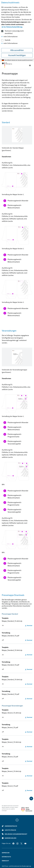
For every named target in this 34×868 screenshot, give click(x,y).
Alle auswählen (17, 50)
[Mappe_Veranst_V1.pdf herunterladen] (29, 732)
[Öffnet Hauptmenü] (30, 65)
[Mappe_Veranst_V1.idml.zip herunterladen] (29, 717)
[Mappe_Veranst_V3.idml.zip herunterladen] (29, 776)
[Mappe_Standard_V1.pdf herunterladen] (29, 640)
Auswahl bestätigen (17, 55)
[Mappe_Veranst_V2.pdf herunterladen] (29, 761)
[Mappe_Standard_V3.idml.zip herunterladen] (29, 684)
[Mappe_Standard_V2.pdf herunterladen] (29, 669)
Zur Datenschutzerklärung (13, 27)
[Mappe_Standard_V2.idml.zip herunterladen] (29, 655)
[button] (17, 37)
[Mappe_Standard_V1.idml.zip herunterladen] (29, 625)
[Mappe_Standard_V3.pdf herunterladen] (29, 699)
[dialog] (17, 30)
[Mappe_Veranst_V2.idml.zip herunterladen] (29, 747)
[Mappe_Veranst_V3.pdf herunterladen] (29, 790)
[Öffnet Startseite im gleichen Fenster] (7, 65)
